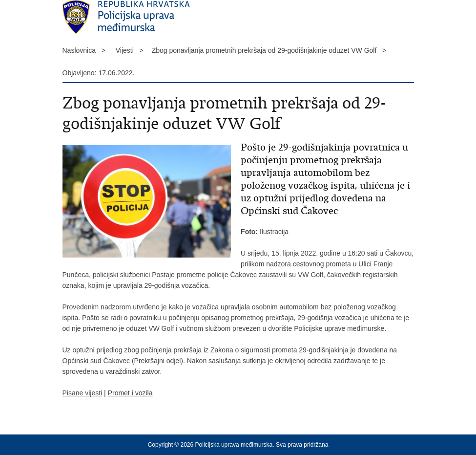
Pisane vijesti (83, 393)
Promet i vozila (130, 393)
